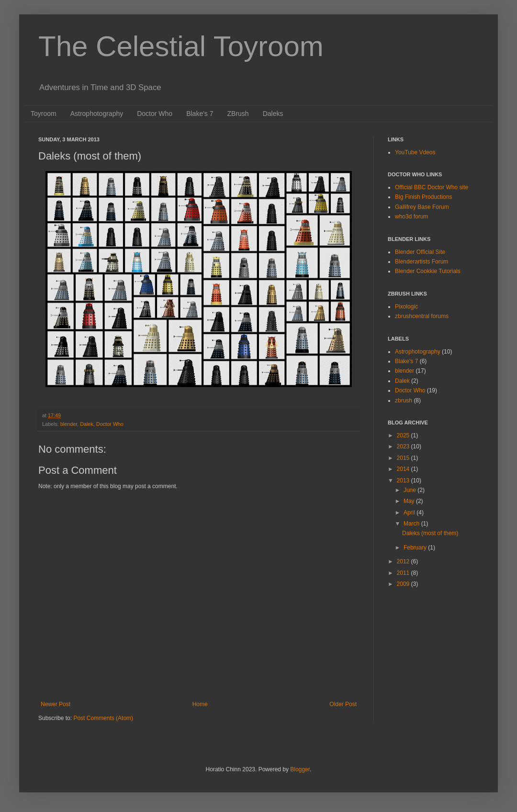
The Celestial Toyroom (181, 46)
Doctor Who (155, 114)
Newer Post (56, 704)
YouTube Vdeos (415, 152)
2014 (404, 469)
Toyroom (44, 114)
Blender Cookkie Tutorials (428, 271)
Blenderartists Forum (421, 262)
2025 (404, 435)
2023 (404, 446)
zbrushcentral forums (422, 316)
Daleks (273, 114)
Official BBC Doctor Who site (432, 187)
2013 (404, 480)
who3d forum (411, 217)
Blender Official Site (420, 252)
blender (69, 424)
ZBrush (238, 114)
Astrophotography (97, 114)
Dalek (87, 424)
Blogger (300, 769)
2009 (404, 584)
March (412, 524)
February (416, 548)
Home (200, 704)
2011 (404, 573)
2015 (404, 458)
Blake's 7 (200, 114)
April (410, 513)
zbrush (404, 400)
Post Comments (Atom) (103, 718)
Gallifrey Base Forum (422, 207)
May (410, 501)
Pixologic (406, 307)
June (410, 490)
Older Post (343, 704)
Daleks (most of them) (430, 533)
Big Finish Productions (423, 197)
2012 (404, 561)
